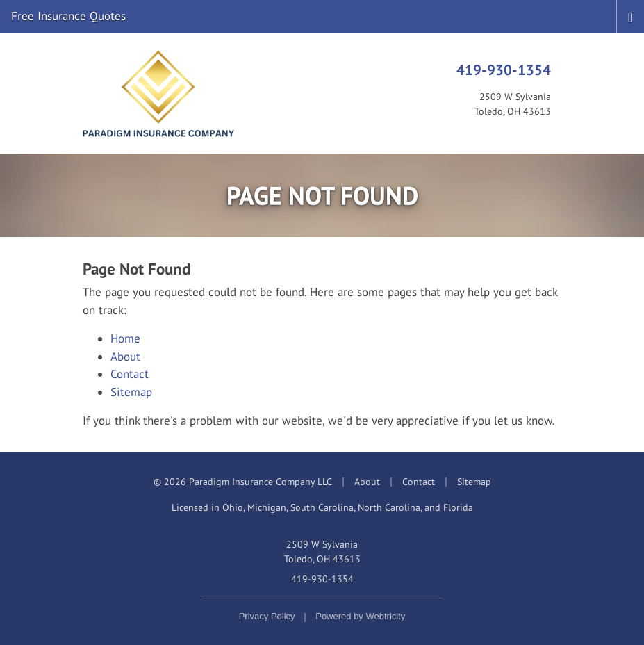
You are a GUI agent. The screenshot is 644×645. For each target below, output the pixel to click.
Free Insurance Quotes (68, 16)
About (125, 357)
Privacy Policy (267, 616)
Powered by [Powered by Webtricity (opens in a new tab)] (360, 616)
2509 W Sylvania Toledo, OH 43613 (322, 552)
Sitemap (131, 392)
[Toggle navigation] (630, 16)
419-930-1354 (504, 70)
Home (125, 338)
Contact (130, 374)
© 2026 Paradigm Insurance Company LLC (243, 482)
